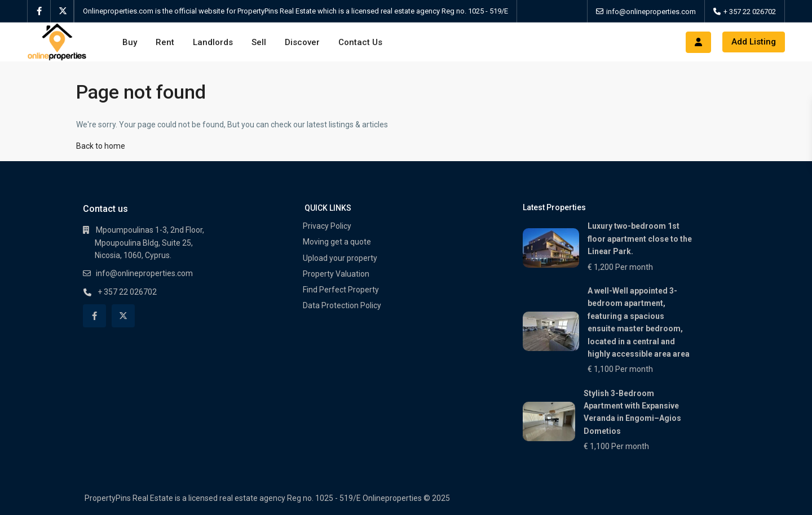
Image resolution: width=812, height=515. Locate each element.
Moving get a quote (337, 242)
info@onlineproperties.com (651, 12)
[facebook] (39, 11)
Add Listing (754, 42)
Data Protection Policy (342, 305)
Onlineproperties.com (119, 11)
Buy (130, 42)
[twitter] (62, 11)
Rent (165, 42)
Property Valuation (336, 274)
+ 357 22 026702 (750, 12)
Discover (302, 42)
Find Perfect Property (341, 290)
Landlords (213, 42)
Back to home (101, 146)
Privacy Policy (327, 226)
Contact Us (360, 42)
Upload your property (340, 258)
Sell (259, 42)
